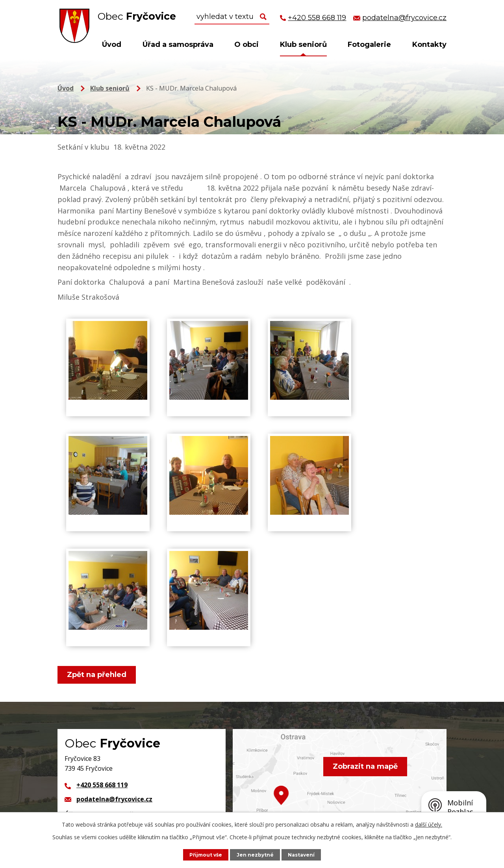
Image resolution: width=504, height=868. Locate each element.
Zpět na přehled (98, 675)
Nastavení (303, 854)
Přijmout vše (205, 854)
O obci (246, 45)
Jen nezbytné (256, 854)
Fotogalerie (369, 45)
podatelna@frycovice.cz (114, 799)
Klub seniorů (303, 45)
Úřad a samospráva (178, 45)
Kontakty (429, 45)
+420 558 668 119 (102, 785)
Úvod (112, 45)
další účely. (429, 824)
